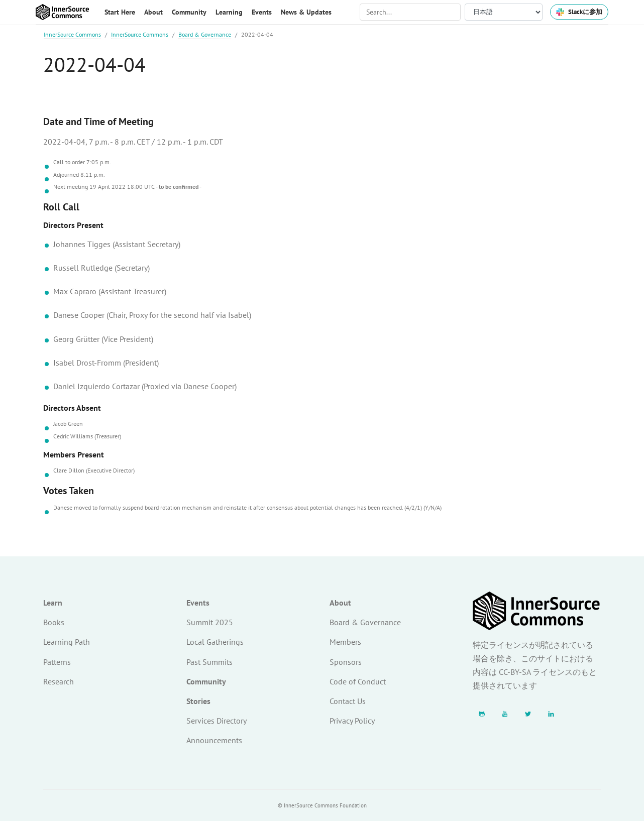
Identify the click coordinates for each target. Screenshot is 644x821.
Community (206, 681)
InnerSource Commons (72, 34)
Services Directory (217, 721)
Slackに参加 (579, 12)
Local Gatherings (215, 642)
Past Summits (209, 662)
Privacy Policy (352, 721)
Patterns (57, 662)
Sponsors (346, 662)
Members (345, 642)
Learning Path (67, 642)
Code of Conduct (358, 681)
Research (59, 681)
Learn (53, 603)
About (340, 603)
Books (54, 622)
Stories (198, 701)
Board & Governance (205, 34)
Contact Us (348, 701)
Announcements (214, 740)
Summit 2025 (210, 622)
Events (198, 603)
